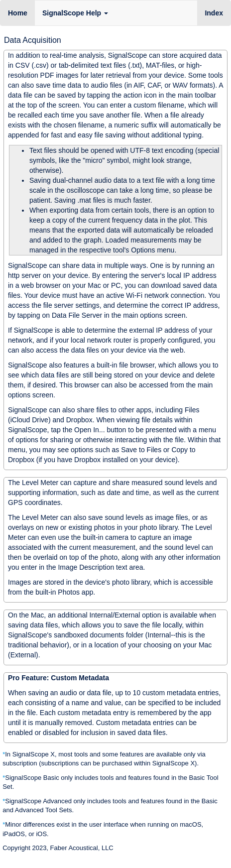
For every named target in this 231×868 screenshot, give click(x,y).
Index (218, 12)
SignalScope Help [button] (75, 13)
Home (18, 13)
